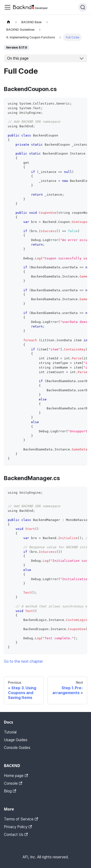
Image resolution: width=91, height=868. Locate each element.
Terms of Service (21, 819)
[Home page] (8, 22)
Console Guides (17, 748)
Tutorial (10, 732)
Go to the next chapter (23, 661)
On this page (18, 58)
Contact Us (16, 835)
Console (13, 783)
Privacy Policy (18, 827)
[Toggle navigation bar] (8, 7)
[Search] (83, 7)
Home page (16, 776)
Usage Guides (16, 740)
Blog (10, 791)
